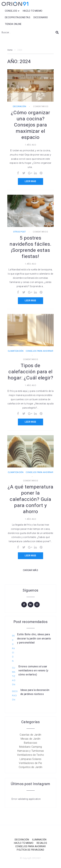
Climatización (16, 351)
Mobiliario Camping (31, 747)
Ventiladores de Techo (30, 755)
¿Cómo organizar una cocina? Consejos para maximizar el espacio (31, 125)
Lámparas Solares (30, 759)
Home (10, 50)
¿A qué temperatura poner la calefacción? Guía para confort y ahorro (30, 499)
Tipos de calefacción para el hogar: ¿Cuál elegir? (30, 372)
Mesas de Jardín (30, 739)
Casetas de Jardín (30, 735)
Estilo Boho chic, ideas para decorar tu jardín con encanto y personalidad (34, 638)
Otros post (20, 232)
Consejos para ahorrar (39, 351)
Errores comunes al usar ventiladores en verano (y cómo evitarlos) (33, 670)
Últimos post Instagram (31, 784)
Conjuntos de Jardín (30, 767)
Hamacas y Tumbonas (31, 751)
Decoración (20, 106)
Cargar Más (30, 570)
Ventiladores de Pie (30, 763)
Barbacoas (30, 743)
